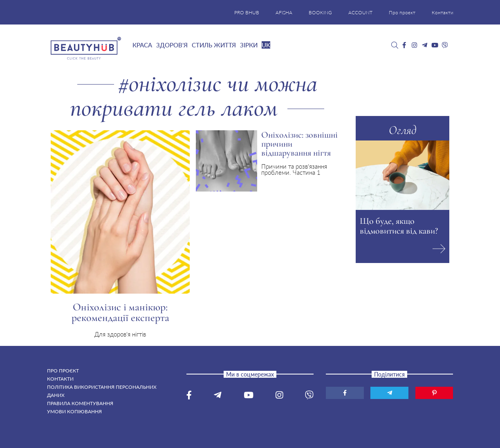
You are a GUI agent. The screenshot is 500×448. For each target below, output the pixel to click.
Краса (142, 45)
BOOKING (320, 12)
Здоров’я (172, 45)
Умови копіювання (74, 411)
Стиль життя (214, 45)
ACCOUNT (360, 12)
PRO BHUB (247, 12)
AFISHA (284, 12)
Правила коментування (80, 403)
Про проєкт (402, 12)
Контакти (443, 12)
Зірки (249, 45)
